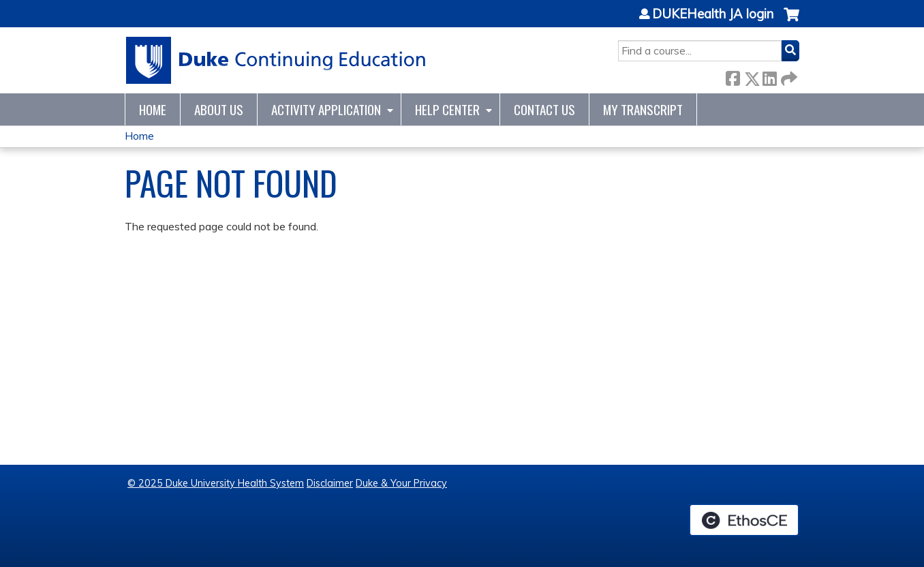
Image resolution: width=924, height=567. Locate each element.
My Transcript (643, 109)
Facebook (733, 76)
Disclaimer (330, 483)
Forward (788, 76)
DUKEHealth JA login (713, 14)
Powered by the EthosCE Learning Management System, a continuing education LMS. (744, 520)
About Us (219, 109)
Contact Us (544, 109)
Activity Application (326, 109)
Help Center (447, 109)
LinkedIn (769, 76)
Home (153, 109)
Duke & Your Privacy (401, 483)
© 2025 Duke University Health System (216, 483)
